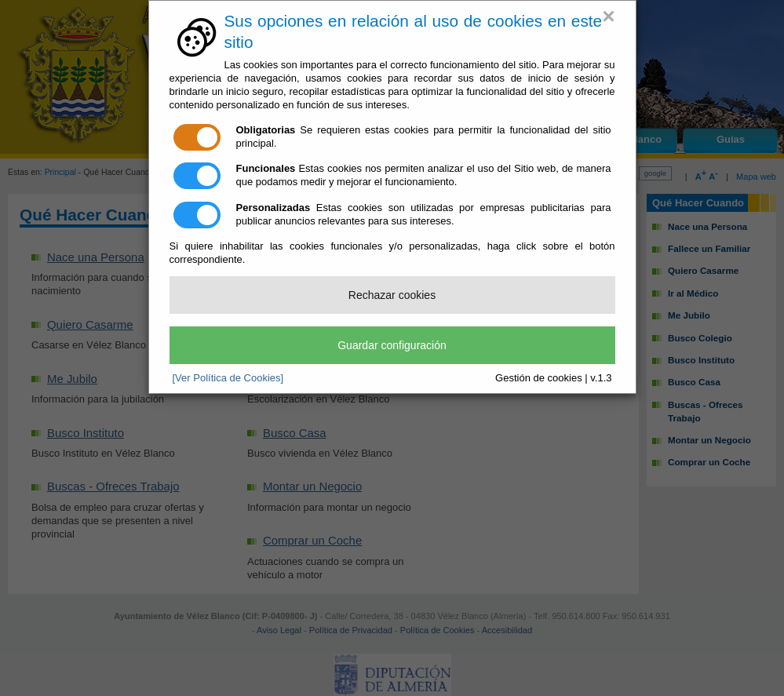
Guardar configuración (392, 345)
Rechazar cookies (392, 295)
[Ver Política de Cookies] (228, 378)
